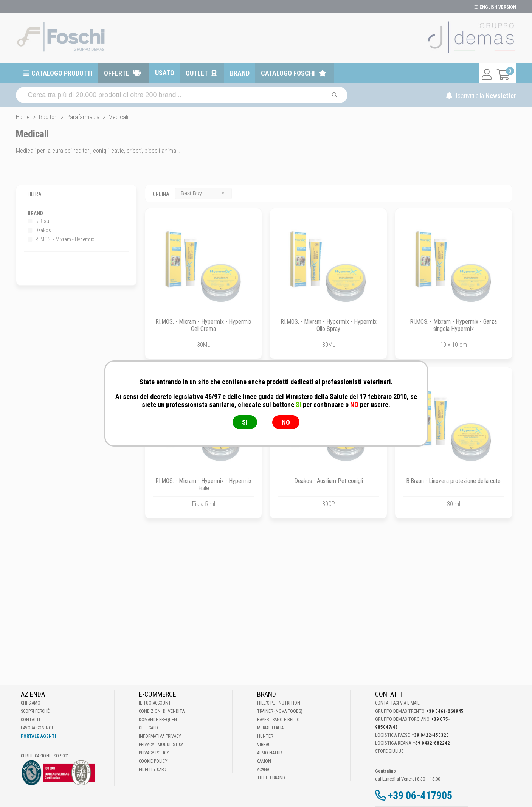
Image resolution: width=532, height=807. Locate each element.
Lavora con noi (37, 728)
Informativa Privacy (160, 736)
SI (245, 422)
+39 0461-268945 (445, 711)
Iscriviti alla (481, 95)
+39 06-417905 (420, 795)
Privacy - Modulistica (161, 745)
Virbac (264, 745)
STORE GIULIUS (389, 751)
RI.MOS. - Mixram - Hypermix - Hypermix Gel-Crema (203, 325)
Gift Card (148, 728)
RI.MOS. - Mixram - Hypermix (61, 239)
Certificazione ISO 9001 (45, 756)
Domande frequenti (160, 720)
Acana (263, 770)
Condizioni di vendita (162, 711)
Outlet (197, 73)
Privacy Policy (154, 753)
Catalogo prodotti (62, 73)
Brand (240, 73)
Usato (165, 73)
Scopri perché (35, 711)
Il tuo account (155, 703)
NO (286, 422)
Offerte (117, 73)
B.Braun (40, 221)
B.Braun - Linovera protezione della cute (453, 481)
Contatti (30, 720)
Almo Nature (271, 753)
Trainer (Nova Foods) (280, 711)
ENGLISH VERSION (495, 7)
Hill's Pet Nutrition (279, 703)
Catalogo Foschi (288, 73)
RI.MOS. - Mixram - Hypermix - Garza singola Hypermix (453, 325)
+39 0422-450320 (430, 735)
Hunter (265, 736)
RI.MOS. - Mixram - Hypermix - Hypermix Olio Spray (329, 325)
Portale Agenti (38, 736)
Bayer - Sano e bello (278, 720)
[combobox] (203, 193)
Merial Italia (270, 728)
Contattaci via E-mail (397, 703)
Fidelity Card (153, 770)
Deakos (39, 230)
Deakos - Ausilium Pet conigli (329, 481)
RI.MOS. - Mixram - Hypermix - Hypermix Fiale (203, 484)
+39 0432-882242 (431, 743)
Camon (264, 761)
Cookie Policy (153, 761)
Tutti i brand (271, 778)
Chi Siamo (31, 703)
